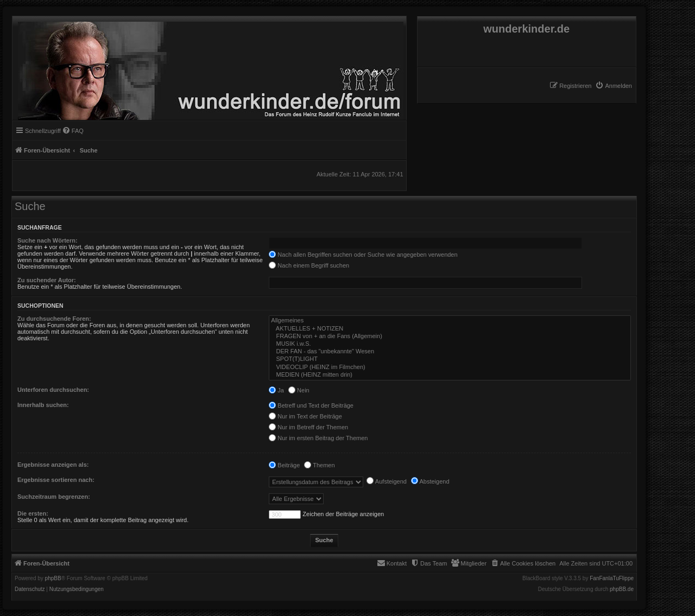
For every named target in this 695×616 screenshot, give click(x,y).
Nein (299, 390)
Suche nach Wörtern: (48, 240)
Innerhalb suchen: (43, 405)
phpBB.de (622, 589)
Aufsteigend (387, 481)
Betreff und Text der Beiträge (311, 405)
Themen (319, 465)
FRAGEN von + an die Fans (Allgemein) (450, 336)
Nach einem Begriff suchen (309, 265)
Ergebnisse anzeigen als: (53, 465)
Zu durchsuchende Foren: (54, 319)
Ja (276, 390)
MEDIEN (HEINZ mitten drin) (450, 375)
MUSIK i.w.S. (450, 344)
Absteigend (430, 481)
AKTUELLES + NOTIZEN (450, 329)
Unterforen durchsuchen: (53, 390)
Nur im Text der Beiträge (305, 416)
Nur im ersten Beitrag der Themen (318, 438)
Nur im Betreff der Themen (308, 427)
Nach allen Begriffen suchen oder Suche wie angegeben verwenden (363, 255)
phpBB (53, 579)
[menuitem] (614, 86)
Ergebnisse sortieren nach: (56, 480)
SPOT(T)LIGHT (450, 359)
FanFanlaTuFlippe (612, 579)
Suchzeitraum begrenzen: (54, 497)
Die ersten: (33, 513)
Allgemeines (450, 321)
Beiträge (284, 465)
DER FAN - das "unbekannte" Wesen (450, 352)
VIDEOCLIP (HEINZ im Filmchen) (450, 367)
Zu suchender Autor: (47, 280)
